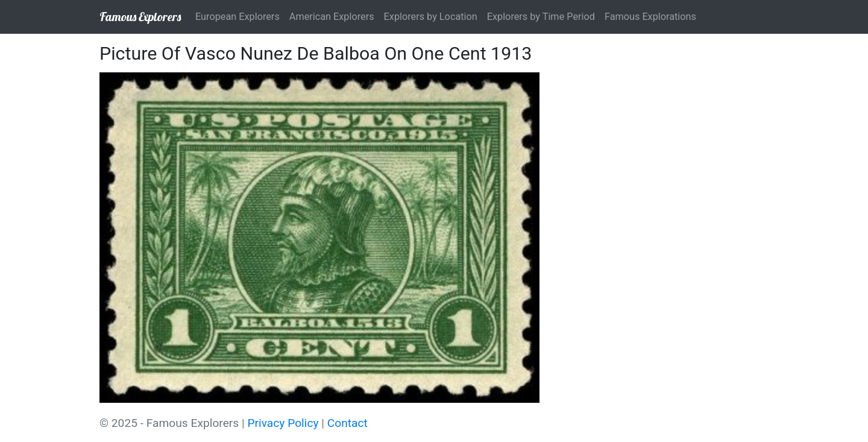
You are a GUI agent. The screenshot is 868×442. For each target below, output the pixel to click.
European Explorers (237, 17)
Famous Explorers (140, 17)
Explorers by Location (431, 17)
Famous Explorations (650, 17)
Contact (348, 423)
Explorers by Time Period (541, 17)
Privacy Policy (283, 423)
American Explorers (332, 17)
